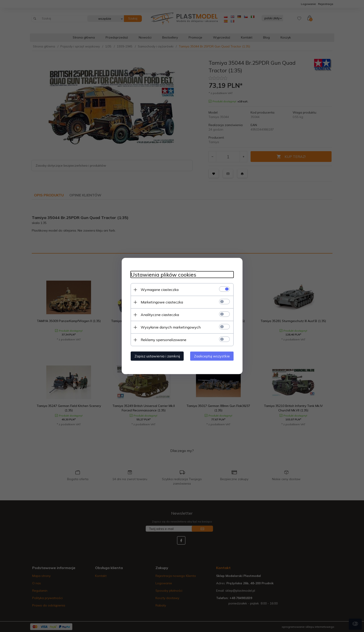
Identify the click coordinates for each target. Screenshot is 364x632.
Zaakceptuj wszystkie (212, 356)
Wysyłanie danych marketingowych (171, 327)
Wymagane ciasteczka (160, 290)
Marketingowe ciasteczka (162, 302)
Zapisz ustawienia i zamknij (157, 356)
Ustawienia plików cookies (163, 275)
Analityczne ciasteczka (160, 315)
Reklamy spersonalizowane (164, 340)
